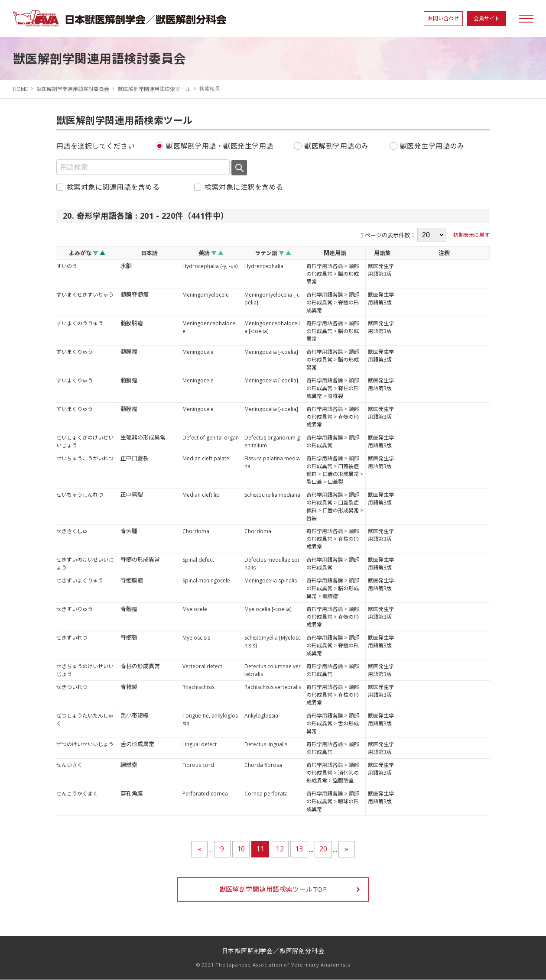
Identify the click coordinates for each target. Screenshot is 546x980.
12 (280, 848)
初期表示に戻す (471, 234)
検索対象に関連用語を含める (113, 187)
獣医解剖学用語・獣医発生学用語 (219, 146)
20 (323, 848)
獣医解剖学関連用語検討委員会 (73, 89)
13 (299, 848)
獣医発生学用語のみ (432, 146)
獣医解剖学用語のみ (336, 146)
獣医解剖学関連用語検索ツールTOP (273, 889)
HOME (21, 89)
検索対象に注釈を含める (244, 187)
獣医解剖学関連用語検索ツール (155, 89)
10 (241, 848)
